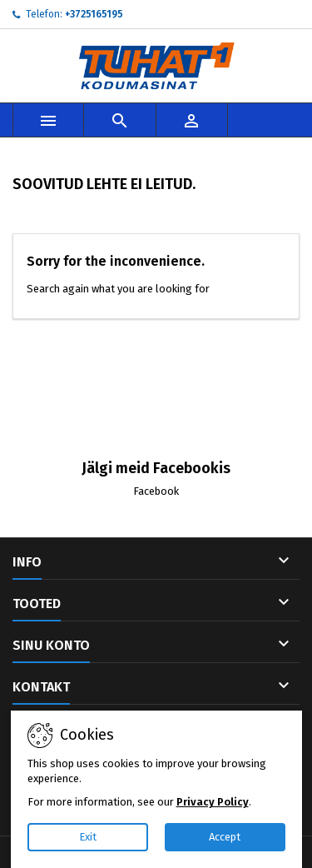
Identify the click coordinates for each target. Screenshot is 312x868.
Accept (225, 837)
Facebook (156, 491)
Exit (88, 837)
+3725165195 (94, 14)
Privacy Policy (213, 802)
